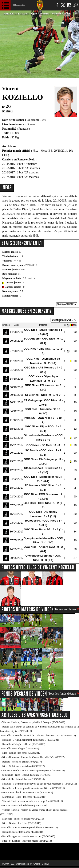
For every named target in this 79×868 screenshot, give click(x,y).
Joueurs (44, 14)
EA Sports (17, 849)
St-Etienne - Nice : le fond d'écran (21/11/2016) (26, 775)
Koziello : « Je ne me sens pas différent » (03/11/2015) (30, 828)
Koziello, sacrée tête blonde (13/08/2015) (23, 832)
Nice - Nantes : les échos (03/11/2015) (22, 823)
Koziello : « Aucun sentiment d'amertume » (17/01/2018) (31, 740)
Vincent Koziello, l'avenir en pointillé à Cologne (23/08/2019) (34, 722)
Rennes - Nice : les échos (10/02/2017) (22, 762)
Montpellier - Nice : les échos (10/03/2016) (24, 797)
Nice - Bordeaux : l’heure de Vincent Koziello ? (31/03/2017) (33, 757)
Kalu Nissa (66, 849)
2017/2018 (8, 177)
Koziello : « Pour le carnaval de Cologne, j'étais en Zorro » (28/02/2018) (39, 735)
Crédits (37, 864)
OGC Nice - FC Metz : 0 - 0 (43, 445)
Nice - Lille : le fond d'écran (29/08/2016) (23, 779)
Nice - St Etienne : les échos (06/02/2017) (23, 766)
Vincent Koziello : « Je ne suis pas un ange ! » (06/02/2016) (33, 801)
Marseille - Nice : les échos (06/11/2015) (23, 819)
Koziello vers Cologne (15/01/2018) (21, 748)
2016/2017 (8, 172)
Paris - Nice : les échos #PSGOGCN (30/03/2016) (28, 793)
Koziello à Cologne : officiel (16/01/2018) (24, 744)
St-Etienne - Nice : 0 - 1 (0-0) (43, 395)
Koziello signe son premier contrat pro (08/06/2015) (29, 836)
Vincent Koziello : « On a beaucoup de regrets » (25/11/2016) (33, 770)
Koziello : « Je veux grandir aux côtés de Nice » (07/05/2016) (33, 788)
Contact (46, 864)
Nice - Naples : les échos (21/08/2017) (22, 753)
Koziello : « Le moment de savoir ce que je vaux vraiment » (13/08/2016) (40, 784)
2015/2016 (8, 168)
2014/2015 (8, 164)
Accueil (24, 14)
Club (34, 14)
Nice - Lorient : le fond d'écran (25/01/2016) (25, 806)
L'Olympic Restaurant (39, 849)
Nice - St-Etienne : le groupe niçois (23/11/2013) (27, 841)
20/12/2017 (31, 265)
